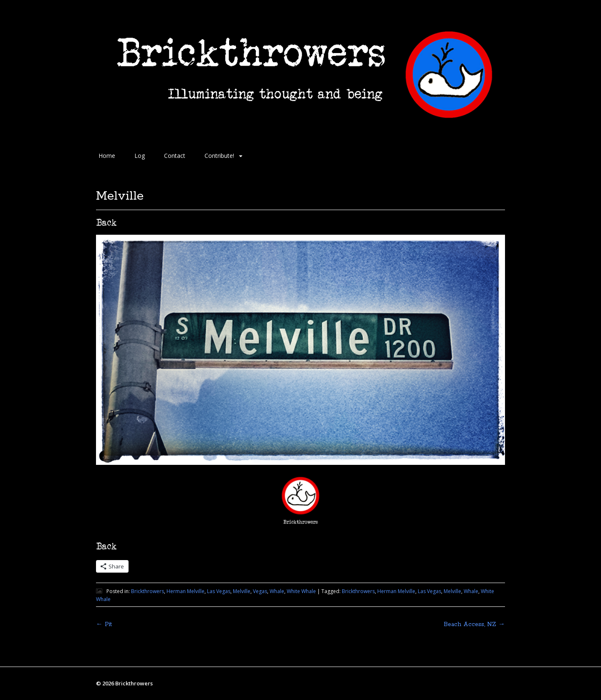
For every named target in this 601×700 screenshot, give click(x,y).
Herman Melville (186, 591)
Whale (277, 591)
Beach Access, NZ (474, 624)
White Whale (301, 591)
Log (140, 156)
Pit (104, 624)
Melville (242, 591)
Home (107, 156)
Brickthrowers (148, 591)
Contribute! (219, 156)
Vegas (260, 591)
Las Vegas (219, 591)
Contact (175, 156)
